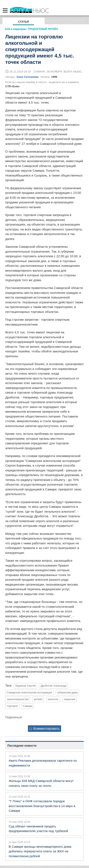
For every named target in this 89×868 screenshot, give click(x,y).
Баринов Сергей (25, 686)
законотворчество (18, 699)
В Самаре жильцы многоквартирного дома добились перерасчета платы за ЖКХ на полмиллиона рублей (40, 851)
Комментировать (45, 729)
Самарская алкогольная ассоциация (29, 693)
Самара (27, 706)
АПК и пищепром (15, 29)
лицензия (69, 699)
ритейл (38, 699)
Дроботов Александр (53, 686)
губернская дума (67, 693)
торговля (12, 706)
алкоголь (53, 699)
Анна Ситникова (27, 77)
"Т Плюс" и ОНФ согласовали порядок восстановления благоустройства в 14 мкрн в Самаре (42, 806)
